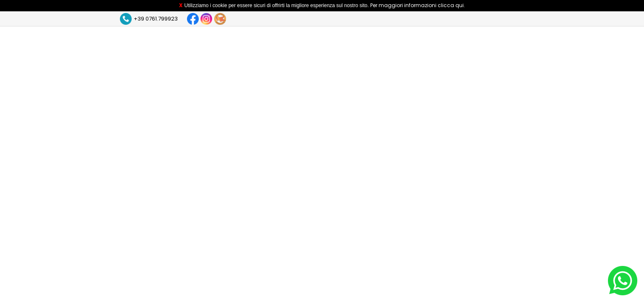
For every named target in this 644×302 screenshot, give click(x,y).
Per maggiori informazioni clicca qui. (418, 5)
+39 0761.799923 (156, 19)
